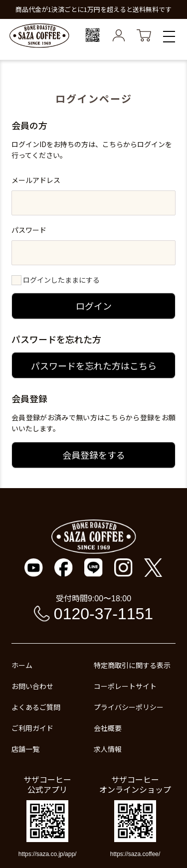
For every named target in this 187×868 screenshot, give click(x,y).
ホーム (22, 665)
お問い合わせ (32, 686)
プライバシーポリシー (129, 707)
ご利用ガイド (32, 728)
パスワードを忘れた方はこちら (94, 365)
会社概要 (108, 728)
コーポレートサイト (125, 686)
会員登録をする (94, 455)
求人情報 (108, 749)
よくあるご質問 (36, 707)
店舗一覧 (25, 749)
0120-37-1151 (103, 614)
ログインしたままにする (61, 280)
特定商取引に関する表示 (132, 665)
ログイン (94, 306)
